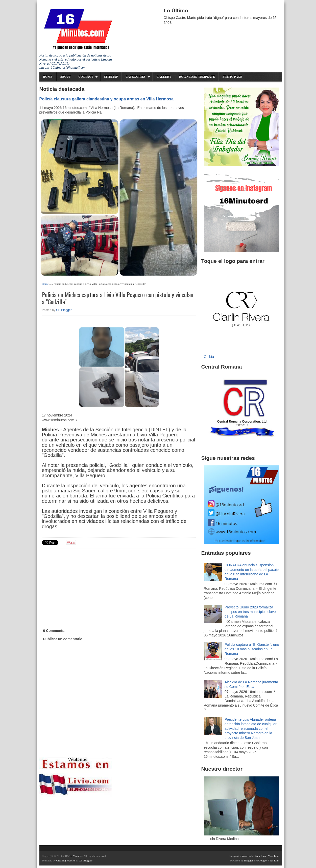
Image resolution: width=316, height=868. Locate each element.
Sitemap (111, 77)
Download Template (197, 77)
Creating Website (66, 860)
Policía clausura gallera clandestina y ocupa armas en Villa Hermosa (107, 99)
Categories (136, 77)
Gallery (164, 77)
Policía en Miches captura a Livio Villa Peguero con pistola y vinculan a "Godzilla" (118, 298)
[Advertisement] (81, 583)
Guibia (209, 357)
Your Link (247, 856)
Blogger (248, 860)
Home (48, 77)
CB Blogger (64, 310)
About (66, 77)
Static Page (232, 77)
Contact (86, 77)
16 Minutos (76, 856)
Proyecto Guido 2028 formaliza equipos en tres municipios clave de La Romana (250, 612)
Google (262, 860)
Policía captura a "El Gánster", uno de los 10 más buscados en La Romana (252, 649)
